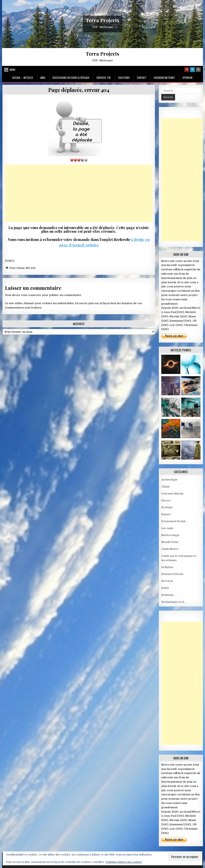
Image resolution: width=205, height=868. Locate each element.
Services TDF (104, 78)
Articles (91, 245)
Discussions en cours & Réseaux (71, 78)
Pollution (167, 567)
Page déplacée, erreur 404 (79, 90)
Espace (166, 514)
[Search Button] (198, 70)
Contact (142, 78)
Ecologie (167, 507)
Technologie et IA (173, 602)
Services (167, 581)
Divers (166, 501)
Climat (165, 487)
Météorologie (170, 535)
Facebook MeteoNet (164, 78)
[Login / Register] (192, 70)
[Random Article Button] (187, 70)
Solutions (124, 78)
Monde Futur (170, 542)
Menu (13, 70)
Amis (43, 78)
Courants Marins (172, 494)
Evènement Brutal (173, 521)
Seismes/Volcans (172, 574)
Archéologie (169, 480)
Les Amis (167, 528)
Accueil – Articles (23, 78)
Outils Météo (170, 549)
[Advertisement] (79, 193)
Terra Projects (102, 20)
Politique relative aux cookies (124, 862)
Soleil (165, 588)
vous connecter (31, 295)
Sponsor (187, 78)
